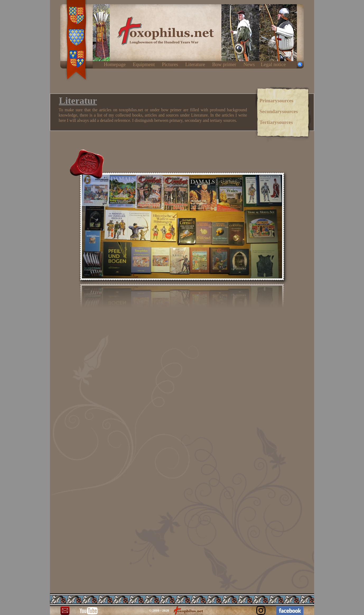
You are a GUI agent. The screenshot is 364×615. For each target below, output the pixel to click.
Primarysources (276, 101)
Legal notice (273, 64)
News (249, 64)
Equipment (144, 64)
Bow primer (224, 64)
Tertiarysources (276, 122)
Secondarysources (279, 111)
